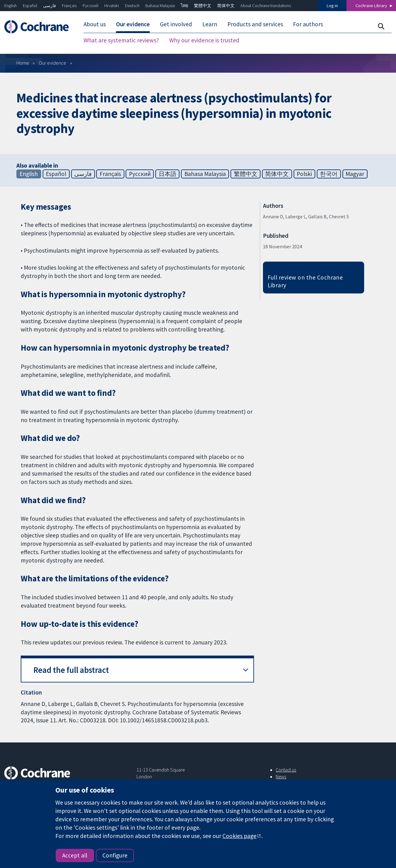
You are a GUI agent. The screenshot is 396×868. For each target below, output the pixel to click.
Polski (304, 174)
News (281, 776)
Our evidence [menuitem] (133, 24)
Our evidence (52, 63)
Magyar (355, 174)
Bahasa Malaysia (160, 6)
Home (23, 63)
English (11, 6)
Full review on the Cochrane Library (305, 281)
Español (30, 6)
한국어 (329, 174)
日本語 (168, 174)
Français (69, 6)
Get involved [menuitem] (176, 24)
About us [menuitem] (95, 24)
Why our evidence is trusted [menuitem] (204, 40)
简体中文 (226, 6)
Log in (332, 6)
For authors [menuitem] (308, 24)
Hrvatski (112, 6)
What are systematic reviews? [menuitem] (121, 40)
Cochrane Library (371, 6)
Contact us (286, 770)
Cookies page (239, 836)
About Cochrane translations (266, 6)
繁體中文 (203, 6)
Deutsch (132, 6)
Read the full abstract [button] (71, 670)
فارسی (49, 6)
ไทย (184, 6)
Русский (90, 6)
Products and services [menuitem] (255, 24)
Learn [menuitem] (210, 24)
